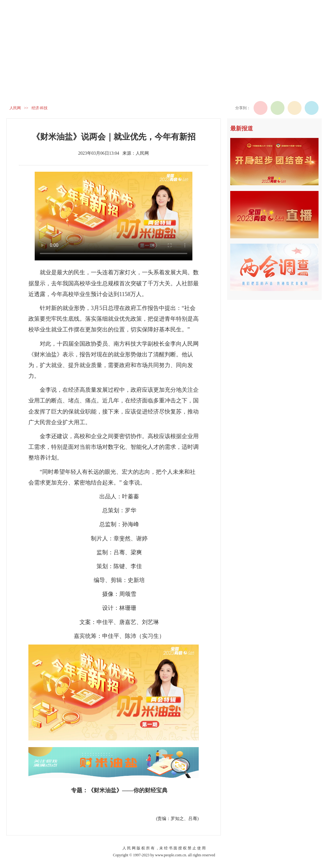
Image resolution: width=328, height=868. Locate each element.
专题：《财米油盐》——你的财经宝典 (119, 790)
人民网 (15, 108)
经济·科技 (40, 108)
